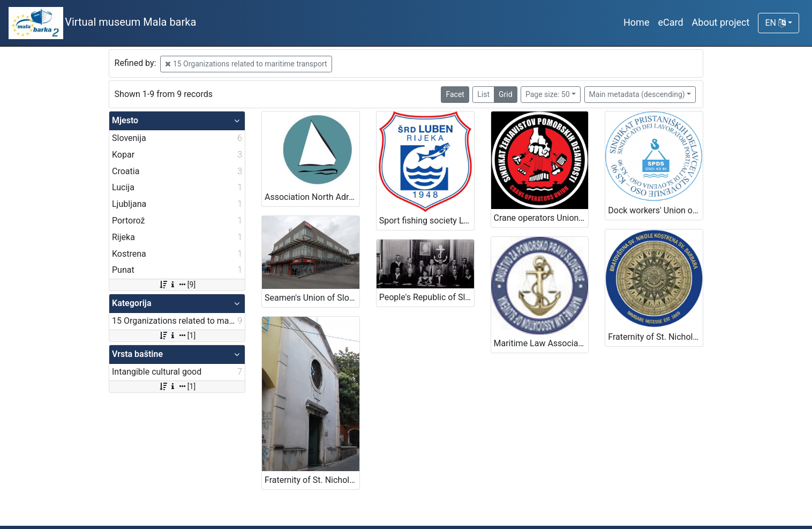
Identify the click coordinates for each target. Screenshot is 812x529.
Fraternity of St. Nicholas (655, 337)
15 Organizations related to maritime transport (246, 64)
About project (721, 22)
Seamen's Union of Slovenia (312, 298)
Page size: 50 (548, 94)
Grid (506, 94)
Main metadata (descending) (637, 94)
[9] (177, 285)
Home (636, 22)
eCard (670, 22)
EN (775, 23)
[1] (177, 336)
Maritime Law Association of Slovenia (541, 343)
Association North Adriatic (312, 197)
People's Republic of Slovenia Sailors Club (427, 297)
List (483, 94)
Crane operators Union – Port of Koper (541, 218)
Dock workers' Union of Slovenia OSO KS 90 (655, 210)
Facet (455, 94)
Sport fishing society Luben (427, 221)
